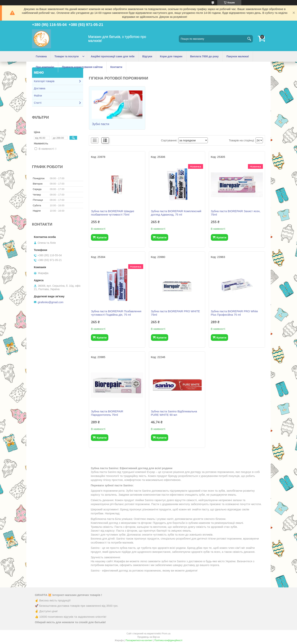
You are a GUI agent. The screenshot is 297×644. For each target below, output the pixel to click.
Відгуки (147, 56)
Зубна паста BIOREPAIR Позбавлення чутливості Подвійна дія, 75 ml (116, 313)
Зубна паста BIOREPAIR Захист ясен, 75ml (236, 213)
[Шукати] (249, 39)
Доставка (40, 88)
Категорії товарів (44, 81)
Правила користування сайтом (82, 67)
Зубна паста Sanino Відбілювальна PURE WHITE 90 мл (174, 413)
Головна (41, 56)
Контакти (116, 67)
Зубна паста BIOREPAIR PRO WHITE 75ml (175, 313)
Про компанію (45, 67)
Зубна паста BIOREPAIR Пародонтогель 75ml (107, 413)
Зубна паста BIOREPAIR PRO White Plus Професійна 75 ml (234, 313)
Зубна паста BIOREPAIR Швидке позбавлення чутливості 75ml (113, 213)
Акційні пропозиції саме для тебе (113, 56)
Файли (38, 96)
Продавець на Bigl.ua (148, 637)
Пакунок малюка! (238, 56)
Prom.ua (166, 634)
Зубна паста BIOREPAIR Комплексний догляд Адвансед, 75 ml (176, 213)
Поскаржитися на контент (139, 640)
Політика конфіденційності (168, 640)
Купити (102, 237)
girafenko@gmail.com (51, 302)
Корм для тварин (171, 56)
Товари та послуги (67, 56)
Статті (38, 103)
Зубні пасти (100, 124)
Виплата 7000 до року (204, 56)
